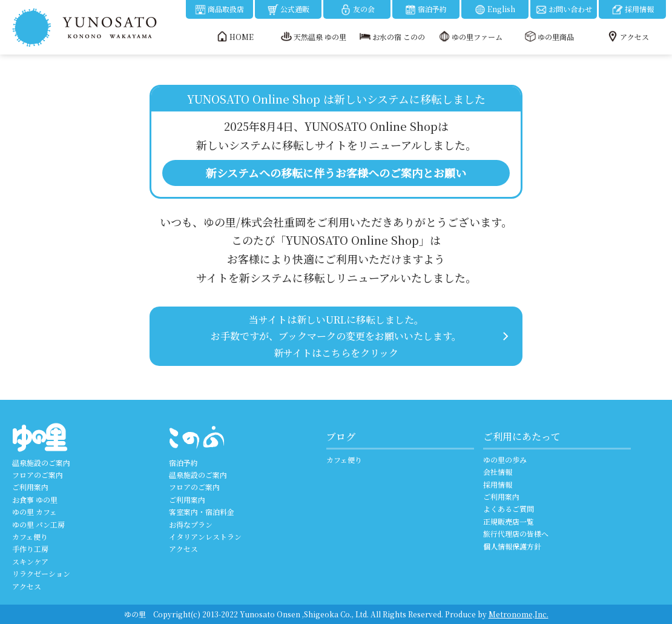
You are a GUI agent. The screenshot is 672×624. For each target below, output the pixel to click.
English (495, 10)
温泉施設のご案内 (41, 463)
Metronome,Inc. (519, 614)
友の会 (357, 10)
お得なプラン (191, 524)
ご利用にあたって (522, 436)
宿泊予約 (426, 10)
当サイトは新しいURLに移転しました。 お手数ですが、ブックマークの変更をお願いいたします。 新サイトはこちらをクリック (336, 336)
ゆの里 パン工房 (38, 524)
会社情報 (498, 472)
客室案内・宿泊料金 (202, 512)
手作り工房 (30, 549)
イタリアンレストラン (205, 536)
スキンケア (30, 561)
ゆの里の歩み (505, 460)
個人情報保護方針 (512, 546)
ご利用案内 (30, 487)
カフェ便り (30, 536)
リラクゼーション (41, 573)
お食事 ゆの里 (35, 500)
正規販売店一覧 (509, 521)
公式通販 (288, 10)
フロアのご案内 (38, 475)
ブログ (341, 436)
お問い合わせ (564, 10)
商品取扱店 (219, 10)
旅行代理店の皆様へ (516, 533)
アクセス (27, 586)
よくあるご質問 (509, 509)
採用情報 (633, 10)
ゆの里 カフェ (35, 512)
